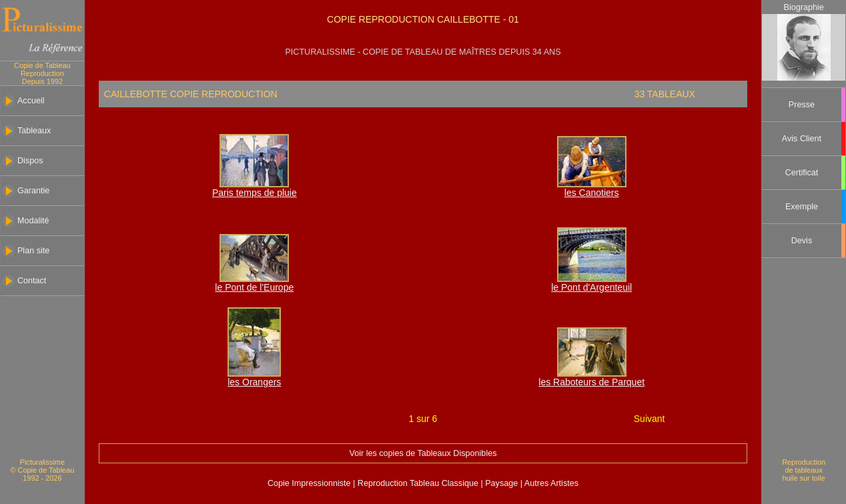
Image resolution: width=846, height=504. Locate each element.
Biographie (803, 7)
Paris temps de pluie (255, 193)
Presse (802, 105)
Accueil (31, 101)
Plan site (33, 251)
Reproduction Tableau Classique (418, 483)
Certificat (802, 173)
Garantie (33, 191)
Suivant (650, 419)
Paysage (503, 483)
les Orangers (254, 382)
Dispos (30, 161)
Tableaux (34, 131)
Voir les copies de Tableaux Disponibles (423, 453)
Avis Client (802, 139)
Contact (32, 281)
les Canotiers (592, 193)
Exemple (802, 207)
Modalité (33, 221)
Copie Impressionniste (310, 483)
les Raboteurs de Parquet (591, 382)
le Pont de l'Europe (254, 287)
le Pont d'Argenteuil (591, 287)
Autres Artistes (550, 483)
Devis (802, 241)
